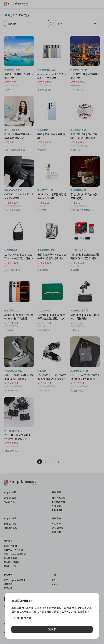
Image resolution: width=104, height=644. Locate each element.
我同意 (52, 629)
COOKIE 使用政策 (21, 618)
